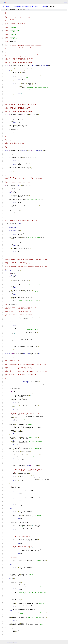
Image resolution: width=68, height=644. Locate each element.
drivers (45, 6)
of (49, 6)
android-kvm (5, 6)
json (66, 642)
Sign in (65, 2)
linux (11, 6)
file (29, 10)
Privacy (12, 642)
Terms (15, 642)
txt (62, 642)
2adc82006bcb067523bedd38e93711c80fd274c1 (27, 6)
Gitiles (8, 642)
